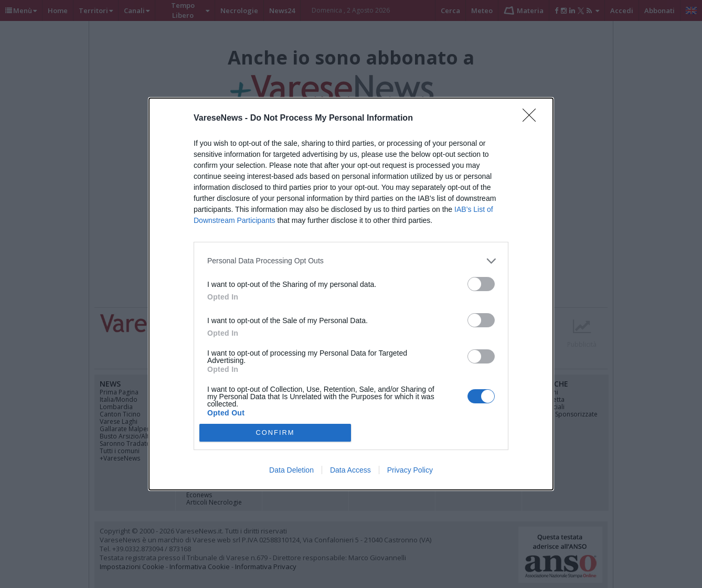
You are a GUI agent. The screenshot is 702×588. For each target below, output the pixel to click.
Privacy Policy (410, 470)
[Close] (533, 119)
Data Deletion (291, 470)
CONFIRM (275, 433)
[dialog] (351, 294)
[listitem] (351, 261)
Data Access (350, 470)
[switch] (481, 284)
